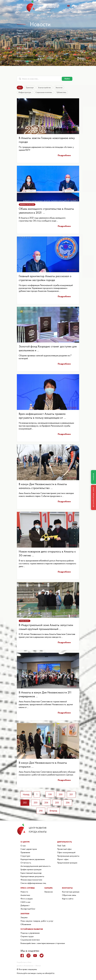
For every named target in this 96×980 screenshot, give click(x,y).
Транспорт (30, 88)
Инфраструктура (25, 92)
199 (50, 795)
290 (40, 812)
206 (68, 803)
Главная (20, 31)
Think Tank (61, 846)
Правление (25, 853)
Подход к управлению (30, 934)
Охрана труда (27, 937)
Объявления (26, 925)
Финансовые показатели (31, 881)
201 (72, 795)
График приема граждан (31, 870)
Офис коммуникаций (66, 853)
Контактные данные (71, 893)
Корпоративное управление (33, 860)
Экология (59, 88)
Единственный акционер (31, 874)
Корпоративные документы (32, 877)
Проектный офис (64, 850)
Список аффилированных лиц (33, 884)
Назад (25, 795)
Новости (20, 36)
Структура (25, 857)
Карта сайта (68, 899)
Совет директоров (29, 850)
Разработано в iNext (24, 963)
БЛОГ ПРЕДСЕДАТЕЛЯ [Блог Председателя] (93, 497)
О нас (23, 846)
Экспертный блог (24, 61)
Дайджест (21, 57)
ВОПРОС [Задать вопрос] (93, 477)
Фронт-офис (63, 860)
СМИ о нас (21, 52)
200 (61, 795)
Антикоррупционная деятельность (36, 867)
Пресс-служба (23, 33)
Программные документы (68, 857)
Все (20, 88)
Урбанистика (60, 92)
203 (35, 803)
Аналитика (21, 44)
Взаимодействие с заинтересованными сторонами (43, 944)
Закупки (24, 918)
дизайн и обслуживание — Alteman (29, 967)
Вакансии (49, 893)
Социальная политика (43, 92)
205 (57, 803)
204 (46, 803)
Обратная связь (69, 896)
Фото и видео (23, 48)
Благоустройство (45, 88)
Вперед (53, 812)
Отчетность (26, 863)
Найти (67, 79)
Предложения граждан (67, 863)
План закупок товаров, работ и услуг (37, 922)
